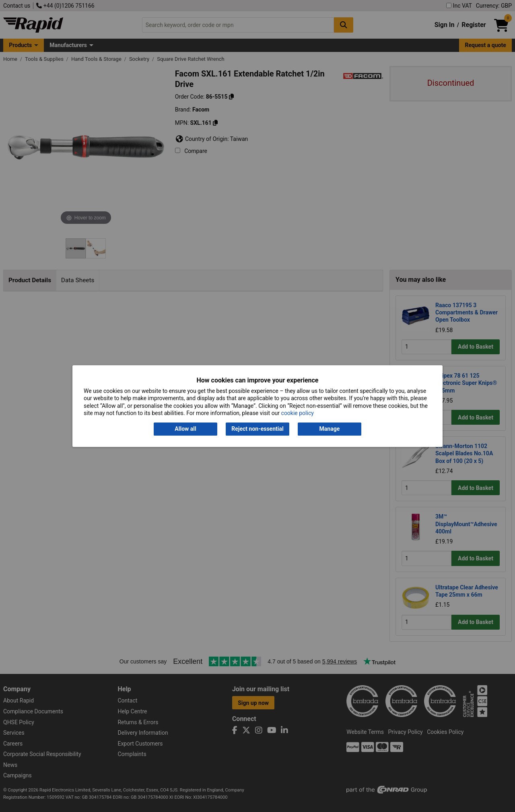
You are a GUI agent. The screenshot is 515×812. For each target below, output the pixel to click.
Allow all (185, 429)
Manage (330, 429)
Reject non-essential (257, 429)
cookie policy (298, 413)
